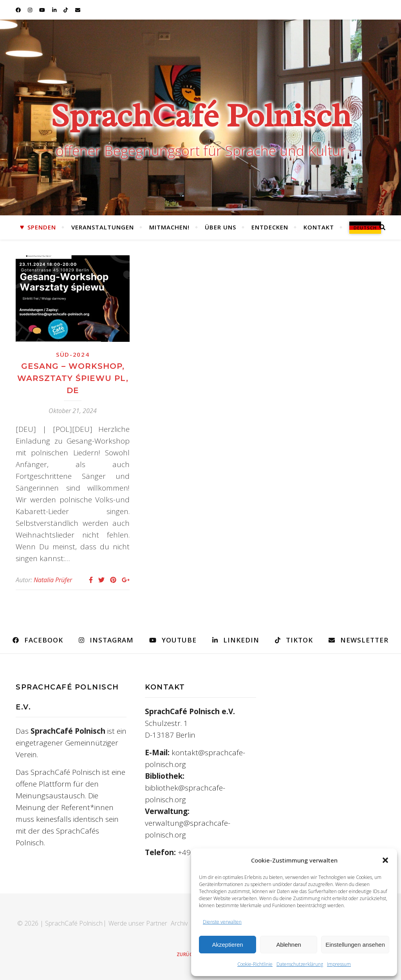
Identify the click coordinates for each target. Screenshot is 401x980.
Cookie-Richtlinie (255, 964)
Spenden (42, 227)
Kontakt (319, 227)
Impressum (339, 964)
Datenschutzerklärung (300, 964)
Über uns (220, 227)
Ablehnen (288, 945)
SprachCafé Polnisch (201, 116)
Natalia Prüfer (53, 580)
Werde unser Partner (138, 923)
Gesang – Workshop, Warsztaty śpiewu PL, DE (73, 378)
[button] (385, 860)
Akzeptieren (227, 945)
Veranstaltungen (103, 227)
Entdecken (270, 227)
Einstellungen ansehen (355, 945)
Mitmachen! (169, 227)
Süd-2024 (73, 354)
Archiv (179, 923)
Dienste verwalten (222, 922)
